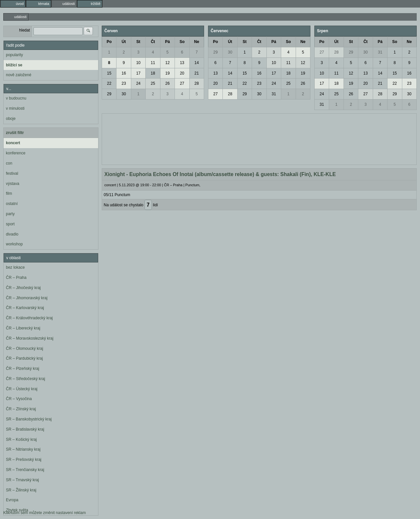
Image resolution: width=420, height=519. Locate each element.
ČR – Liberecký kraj (23, 328)
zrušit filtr (15, 133)
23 (124, 83)
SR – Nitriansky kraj (23, 449)
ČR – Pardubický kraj (24, 358)
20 (182, 73)
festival (12, 173)
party (10, 214)
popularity (14, 55)
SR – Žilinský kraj (21, 490)
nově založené (19, 75)
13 (182, 63)
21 (197, 73)
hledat (24, 30)
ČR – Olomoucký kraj (24, 349)
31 (274, 94)
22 (109, 83)
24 (138, 83)
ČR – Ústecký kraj (22, 389)
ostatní (12, 204)
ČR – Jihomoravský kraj (27, 298)
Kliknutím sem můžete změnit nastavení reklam (44, 513)
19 (168, 73)
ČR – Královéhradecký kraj (29, 318)
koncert (13, 143)
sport (10, 224)
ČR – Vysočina (19, 399)
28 (197, 83)
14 (197, 63)
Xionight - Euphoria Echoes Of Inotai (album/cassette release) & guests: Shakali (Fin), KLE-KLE (220, 174)
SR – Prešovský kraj (24, 460)
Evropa (12, 500)
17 (138, 73)
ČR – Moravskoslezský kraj (30, 338)
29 (109, 94)
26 (168, 83)
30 (124, 94)
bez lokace (15, 267)
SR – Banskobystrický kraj (29, 419)
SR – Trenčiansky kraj (25, 470)
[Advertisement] (259, 138)
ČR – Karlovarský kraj (25, 308)
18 (153, 73)
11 (153, 63)
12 (168, 63)
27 (182, 83)
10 (138, 63)
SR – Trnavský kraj (22, 480)
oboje (11, 119)
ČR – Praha (16, 278)
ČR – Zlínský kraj (21, 409)
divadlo (12, 234)
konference (16, 153)
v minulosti (15, 108)
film (9, 193)
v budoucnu (16, 98)
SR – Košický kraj (21, 440)
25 (153, 83)
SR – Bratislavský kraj (25, 429)
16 (124, 73)
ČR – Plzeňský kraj (22, 369)
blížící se (14, 65)
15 (109, 73)
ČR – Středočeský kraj (25, 379)
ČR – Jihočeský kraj (23, 288)
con (9, 163)
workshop (14, 244)
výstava (13, 184)
